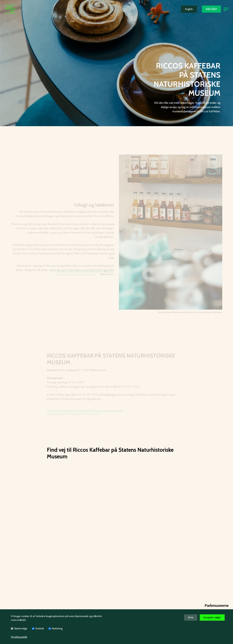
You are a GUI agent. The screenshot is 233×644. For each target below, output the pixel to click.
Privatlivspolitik (19, 637)
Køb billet (211, 9)
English (189, 9)
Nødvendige (21, 628)
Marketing (57, 628)
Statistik (40, 628)
